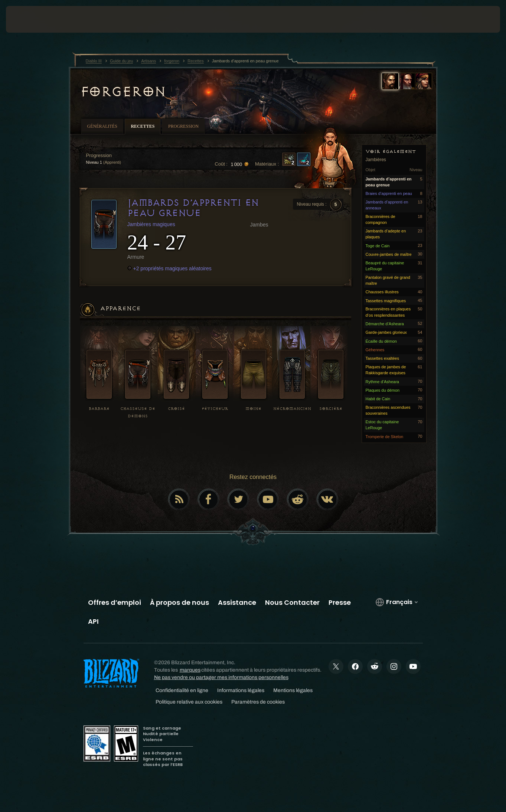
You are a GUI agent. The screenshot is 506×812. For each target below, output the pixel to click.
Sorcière (331, 409)
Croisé (176, 409)
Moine (253, 409)
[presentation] (29, 19)
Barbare (99, 409)
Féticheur (215, 409)
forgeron (123, 92)
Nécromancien (292, 409)
